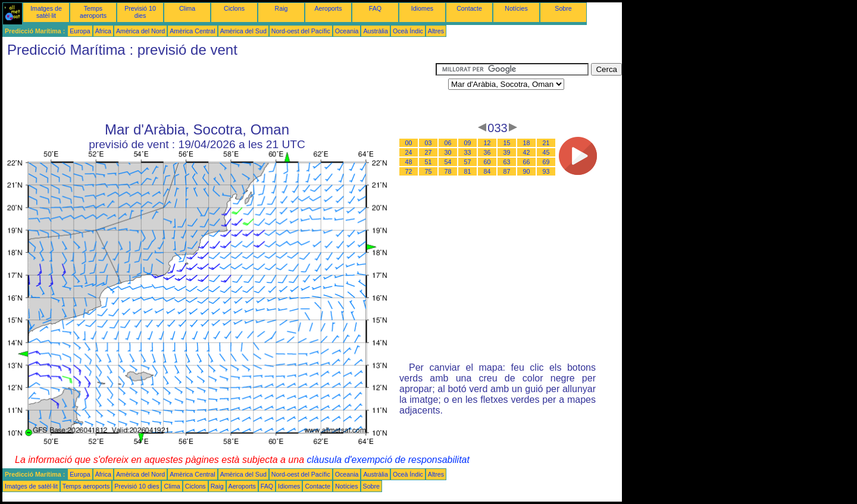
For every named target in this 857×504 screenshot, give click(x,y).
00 (409, 143)
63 (507, 162)
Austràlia (375, 31)
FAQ (375, 8)
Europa (80, 31)
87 (507, 171)
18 (527, 143)
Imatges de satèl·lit (46, 12)
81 (468, 171)
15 (507, 143)
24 (409, 152)
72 (409, 171)
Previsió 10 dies (140, 12)
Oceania (347, 31)
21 (546, 143)
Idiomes (422, 8)
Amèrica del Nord (140, 31)
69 (546, 162)
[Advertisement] (219, 90)
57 (468, 162)
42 (527, 152)
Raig (282, 8)
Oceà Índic (408, 31)
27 (428, 152)
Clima (187, 8)
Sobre (563, 8)
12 (487, 143)
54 (448, 162)
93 (546, 171)
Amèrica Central (192, 31)
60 (487, 162)
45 (546, 152)
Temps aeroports (93, 12)
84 (487, 171)
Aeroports (328, 8)
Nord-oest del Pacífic (301, 31)
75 (428, 171)
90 (527, 171)
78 (448, 171)
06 (448, 143)
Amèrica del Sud (243, 31)
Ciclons (234, 8)
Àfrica (103, 31)
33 (468, 152)
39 (507, 152)
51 (428, 162)
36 (487, 152)
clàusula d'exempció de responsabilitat (388, 460)
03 (428, 143)
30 (448, 152)
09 (468, 143)
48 (409, 162)
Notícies (516, 8)
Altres (436, 31)
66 (527, 162)
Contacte (469, 8)
